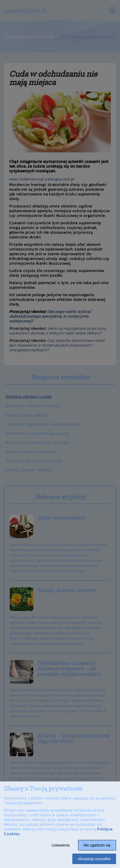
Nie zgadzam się (97, 845)
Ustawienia (61, 845)
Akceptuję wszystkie (94, 859)
